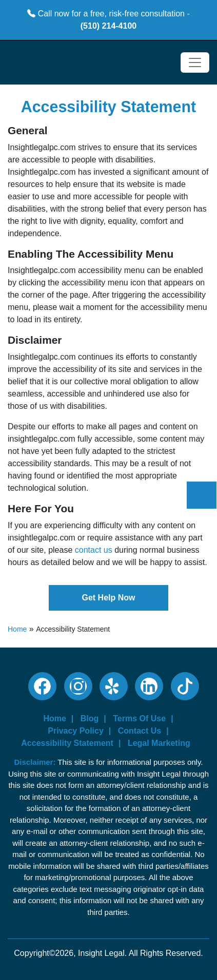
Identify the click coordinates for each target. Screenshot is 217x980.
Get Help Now (108, 598)
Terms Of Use (139, 718)
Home (17, 629)
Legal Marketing (159, 743)
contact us (94, 550)
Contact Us (140, 731)
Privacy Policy (76, 731)
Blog (90, 718)
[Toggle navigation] (195, 62)
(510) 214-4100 (108, 26)
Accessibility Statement (67, 743)
